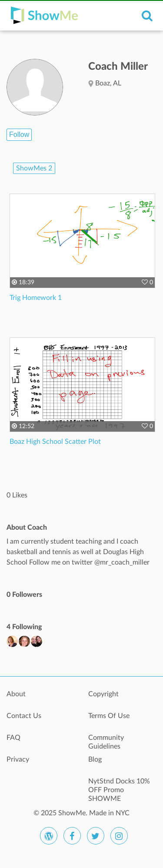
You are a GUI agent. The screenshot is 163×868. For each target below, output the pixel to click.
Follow (19, 134)
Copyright (103, 694)
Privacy (18, 759)
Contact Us (24, 716)
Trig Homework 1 (36, 298)
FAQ (13, 738)
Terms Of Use (109, 716)
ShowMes (34, 168)
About (16, 694)
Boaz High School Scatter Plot (55, 442)
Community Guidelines (106, 742)
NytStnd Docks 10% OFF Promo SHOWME (119, 786)
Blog (95, 759)
